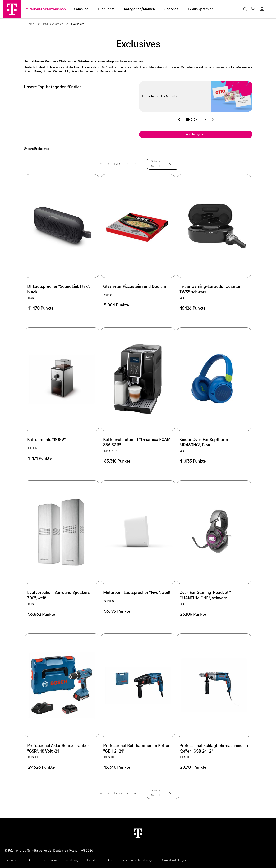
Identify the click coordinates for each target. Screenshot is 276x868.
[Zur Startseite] (12, 9)
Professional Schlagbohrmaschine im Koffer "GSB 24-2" (214, 749)
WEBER (109, 295)
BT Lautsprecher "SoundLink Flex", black (59, 289)
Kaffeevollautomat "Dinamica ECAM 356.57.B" (137, 443)
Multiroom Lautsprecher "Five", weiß (137, 593)
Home (30, 24)
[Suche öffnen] (244, 9)
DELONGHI (35, 448)
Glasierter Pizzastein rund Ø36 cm (135, 287)
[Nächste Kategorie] (213, 119)
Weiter (128, 164)
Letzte (135, 164)
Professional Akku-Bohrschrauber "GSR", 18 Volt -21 (58, 749)
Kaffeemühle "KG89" (46, 440)
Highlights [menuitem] (106, 9)
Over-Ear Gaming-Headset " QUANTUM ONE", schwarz (205, 595)
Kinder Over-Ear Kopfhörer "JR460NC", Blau (204, 443)
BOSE (32, 298)
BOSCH (33, 757)
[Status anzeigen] (262, 9)
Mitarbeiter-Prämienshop (46, 9)
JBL (183, 298)
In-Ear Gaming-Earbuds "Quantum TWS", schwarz (211, 289)
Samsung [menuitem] (81, 9)
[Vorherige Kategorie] (179, 119)
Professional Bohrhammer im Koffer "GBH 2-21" (136, 749)
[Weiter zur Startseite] (138, 833)
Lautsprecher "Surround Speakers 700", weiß (58, 595)
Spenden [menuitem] (171, 9)
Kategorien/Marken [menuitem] (139, 9)
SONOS (109, 601)
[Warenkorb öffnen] (253, 9)
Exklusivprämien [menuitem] (201, 9)
